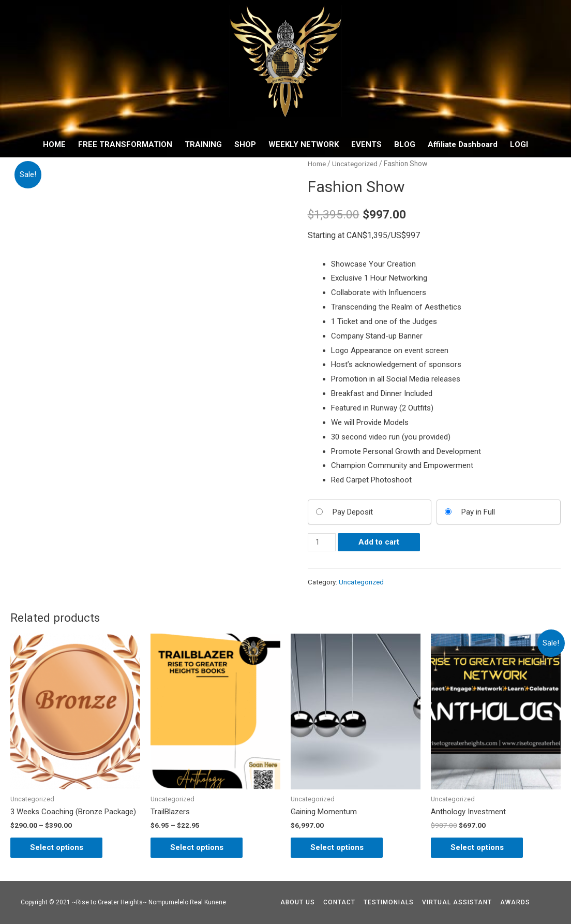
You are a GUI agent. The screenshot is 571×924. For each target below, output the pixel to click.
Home (317, 164)
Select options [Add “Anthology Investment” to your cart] (478, 847)
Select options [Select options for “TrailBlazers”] (198, 847)
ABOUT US (298, 902)
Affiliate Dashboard (463, 144)
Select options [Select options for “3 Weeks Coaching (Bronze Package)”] (58, 847)
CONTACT (339, 902)
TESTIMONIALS (389, 902)
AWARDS (515, 902)
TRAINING (203, 144)
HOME (54, 144)
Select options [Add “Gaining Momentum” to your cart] (338, 847)
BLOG (405, 144)
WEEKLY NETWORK (304, 144)
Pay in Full (478, 512)
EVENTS (366, 144)
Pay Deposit (353, 512)
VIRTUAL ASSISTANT (457, 902)
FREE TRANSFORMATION (125, 144)
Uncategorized (356, 164)
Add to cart (379, 542)
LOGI (519, 144)
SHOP (245, 144)
